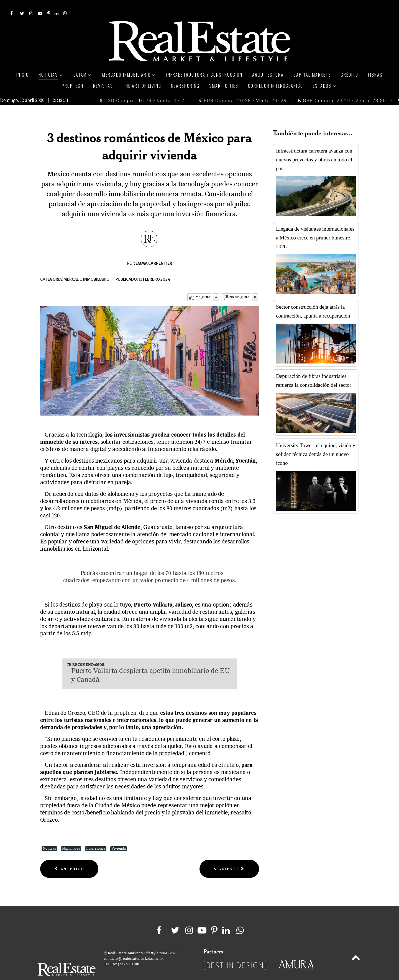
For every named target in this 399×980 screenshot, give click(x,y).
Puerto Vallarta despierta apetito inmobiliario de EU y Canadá (150, 663)
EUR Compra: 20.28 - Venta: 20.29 (243, 88)
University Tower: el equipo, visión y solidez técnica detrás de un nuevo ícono (316, 442)
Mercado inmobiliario (86, 267)
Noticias (49, 836)
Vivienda (119, 836)
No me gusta (239, 285)
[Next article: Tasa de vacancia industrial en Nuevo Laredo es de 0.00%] (229, 856)
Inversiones (96, 836)
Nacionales (71, 836)
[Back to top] (356, 946)
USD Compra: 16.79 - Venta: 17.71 (144, 88)
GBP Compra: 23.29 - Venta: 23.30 (342, 88)
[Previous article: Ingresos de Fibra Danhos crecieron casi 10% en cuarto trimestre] (69, 856)
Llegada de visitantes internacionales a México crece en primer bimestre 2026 (315, 225)
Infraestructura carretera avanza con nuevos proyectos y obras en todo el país (314, 147)
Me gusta (203, 285)
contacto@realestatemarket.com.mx (134, 946)
